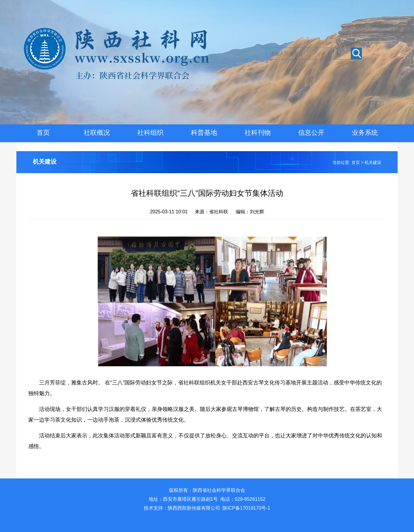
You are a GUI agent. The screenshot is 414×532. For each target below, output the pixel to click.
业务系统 (365, 133)
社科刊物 (258, 133)
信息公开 (311, 133)
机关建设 (45, 162)
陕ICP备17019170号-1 (246, 508)
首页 (43, 133)
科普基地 (204, 133)
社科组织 (150, 133)
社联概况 (97, 133)
